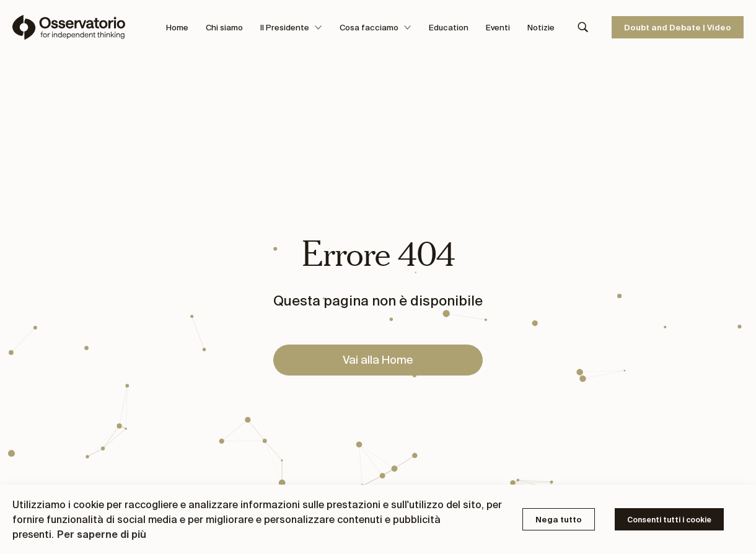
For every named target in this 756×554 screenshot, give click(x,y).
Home (177, 28)
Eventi (498, 28)
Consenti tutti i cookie (669, 520)
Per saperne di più (102, 534)
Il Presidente (291, 28)
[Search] (583, 27)
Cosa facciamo (376, 28)
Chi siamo (224, 28)
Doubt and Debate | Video (678, 28)
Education (449, 28)
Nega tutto (559, 520)
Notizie (541, 28)
